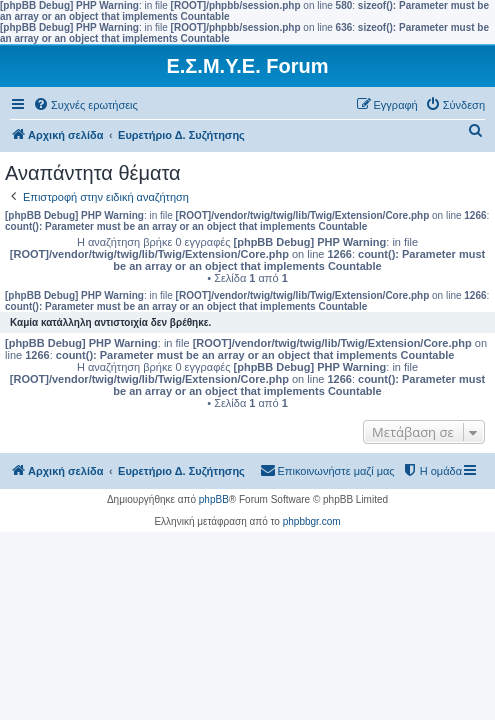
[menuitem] (85, 105)
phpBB (214, 499)
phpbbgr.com (312, 521)
